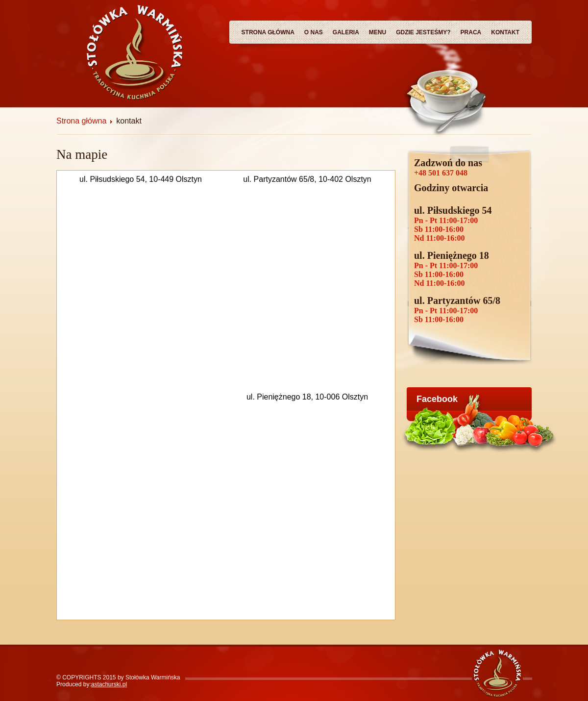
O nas (314, 32)
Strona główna (268, 32)
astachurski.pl (109, 684)
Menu (378, 32)
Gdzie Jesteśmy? (423, 32)
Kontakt (505, 32)
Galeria (346, 32)
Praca (471, 32)
